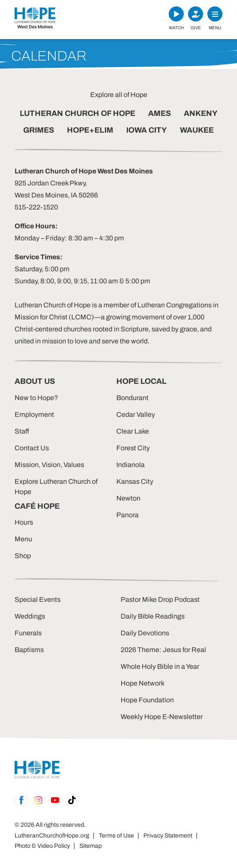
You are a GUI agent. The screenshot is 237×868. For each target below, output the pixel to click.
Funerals (28, 633)
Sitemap (91, 846)
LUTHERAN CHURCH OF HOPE (77, 113)
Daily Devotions (145, 633)
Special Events (38, 599)
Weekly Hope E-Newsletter (162, 717)
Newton (128, 498)
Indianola (131, 465)
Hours (24, 522)
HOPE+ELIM (90, 130)
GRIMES (39, 130)
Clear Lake (133, 431)
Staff (22, 431)
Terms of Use (116, 836)
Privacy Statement (168, 836)
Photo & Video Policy (42, 846)
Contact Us (32, 448)
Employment (34, 414)
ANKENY (201, 113)
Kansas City (135, 481)
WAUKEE (197, 130)
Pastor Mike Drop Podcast (160, 599)
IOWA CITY (147, 130)
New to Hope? (36, 398)
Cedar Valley (136, 414)
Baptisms (29, 650)
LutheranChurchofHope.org (52, 836)
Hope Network (143, 683)
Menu (23, 539)
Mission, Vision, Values (49, 465)
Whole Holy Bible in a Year (160, 666)
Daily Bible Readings (153, 616)
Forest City (133, 448)
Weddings (30, 616)
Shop (23, 556)
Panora (128, 515)
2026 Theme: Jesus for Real (163, 650)
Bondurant (132, 398)
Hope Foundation (147, 700)
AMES (160, 113)
